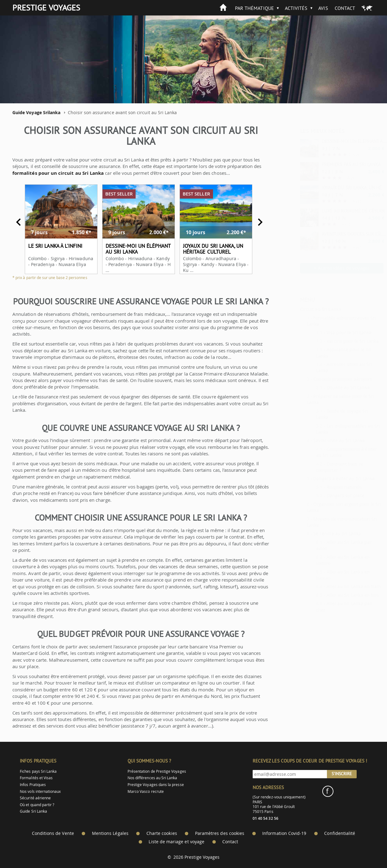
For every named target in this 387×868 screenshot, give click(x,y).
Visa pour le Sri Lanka (334, 332)
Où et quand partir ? (37, 805)
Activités (296, 8)
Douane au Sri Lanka (333, 387)
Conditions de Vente (53, 833)
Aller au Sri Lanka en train (339, 586)
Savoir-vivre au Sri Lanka (324, 440)
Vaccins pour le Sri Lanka (338, 341)
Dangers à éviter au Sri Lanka (329, 478)
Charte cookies (162, 833)
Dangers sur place (330, 495)
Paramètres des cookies (220, 833)
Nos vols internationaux (40, 791)
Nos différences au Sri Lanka (152, 778)
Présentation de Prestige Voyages (157, 771)
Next (256, 222)
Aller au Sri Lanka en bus (338, 595)
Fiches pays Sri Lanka (38, 771)
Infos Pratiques (33, 785)
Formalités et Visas (36, 778)
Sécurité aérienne (35, 798)
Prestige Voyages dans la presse (156, 785)
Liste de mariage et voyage (176, 842)
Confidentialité (340, 833)
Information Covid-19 (284, 833)
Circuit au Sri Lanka (305, 309)
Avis (323, 8)
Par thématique (254, 8)
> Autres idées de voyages (327, 268)
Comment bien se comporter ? (324, 467)
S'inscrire (342, 774)
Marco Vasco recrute (146, 791)
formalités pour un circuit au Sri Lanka (54, 173)
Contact (345, 8)
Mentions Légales (110, 833)
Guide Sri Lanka (33, 811)
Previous (14, 222)
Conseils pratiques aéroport (327, 379)
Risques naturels (329, 487)
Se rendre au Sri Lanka (322, 533)
